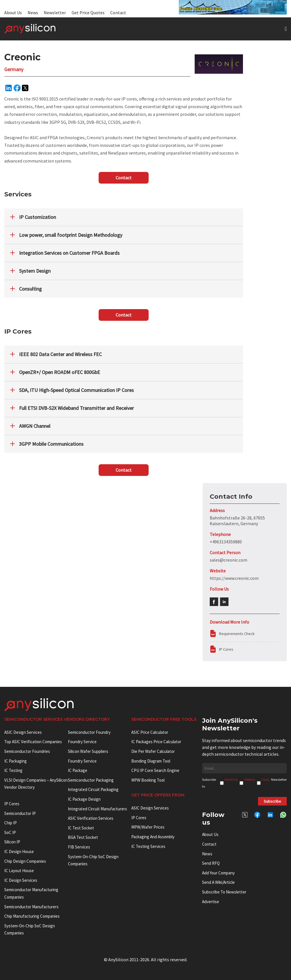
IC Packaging (15, 761)
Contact (118, 13)
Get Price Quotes (88, 13)
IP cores (12, 804)
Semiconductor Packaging (91, 780)
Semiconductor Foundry (89, 732)
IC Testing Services (148, 846)
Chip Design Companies (25, 861)
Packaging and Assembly (153, 837)
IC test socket (81, 828)
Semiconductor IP (20, 813)
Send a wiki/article (218, 882)
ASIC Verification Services (91, 818)
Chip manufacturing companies (32, 916)
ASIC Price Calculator (150, 732)
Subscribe (272, 801)
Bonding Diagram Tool (151, 761)
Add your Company (218, 873)
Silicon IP (12, 842)
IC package (78, 770)
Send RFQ (211, 863)
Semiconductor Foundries (27, 751)
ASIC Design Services (23, 732)
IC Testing (13, 770)
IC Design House (19, 851)
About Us (13, 13)
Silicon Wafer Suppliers (88, 751)
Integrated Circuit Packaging (93, 789)
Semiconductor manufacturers (31, 907)
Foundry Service (82, 742)
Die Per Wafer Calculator (153, 751)
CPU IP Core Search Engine (155, 770)
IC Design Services (21, 880)
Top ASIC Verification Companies (33, 742)
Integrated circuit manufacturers (97, 809)
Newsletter (55, 13)
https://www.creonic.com (234, 578)
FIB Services (79, 847)
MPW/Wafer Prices (148, 827)
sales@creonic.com (228, 560)
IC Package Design (84, 799)
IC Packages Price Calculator (156, 742)
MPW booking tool (148, 780)
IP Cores (226, 649)
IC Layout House (19, 871)
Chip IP (11, 823)
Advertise (211, 902)
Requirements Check (237, 634)
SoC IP (10, 832)
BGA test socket (83, 837)
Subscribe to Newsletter (224, 892)
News (33, 13)
